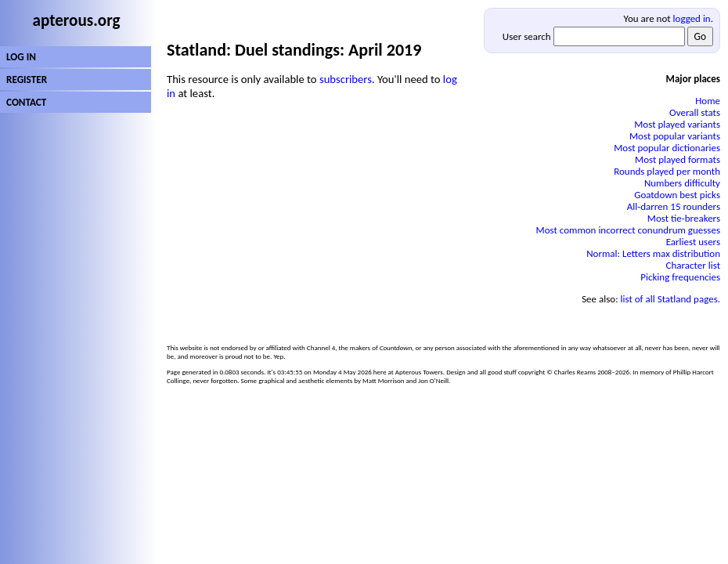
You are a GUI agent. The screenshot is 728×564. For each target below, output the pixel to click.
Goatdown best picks (677, 195)
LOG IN (21, 57)
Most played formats (678, 159)
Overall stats (695, 112)
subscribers (346, 79)
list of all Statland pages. (670, 299)
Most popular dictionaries (667, 148)
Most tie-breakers (684, 218)
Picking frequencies (680, 277)
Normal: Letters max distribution (653, 253)
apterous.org (77, 20)
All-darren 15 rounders (674, 206)
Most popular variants (675, 136)
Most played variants (677, 124)
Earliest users (693, 242)
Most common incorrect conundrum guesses (628, 230)
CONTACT (26, 102)
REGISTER (27, 80)
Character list (693, 265)
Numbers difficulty (682, 183)
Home (708, 101)
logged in (692, 18)
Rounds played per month (667, 171)
